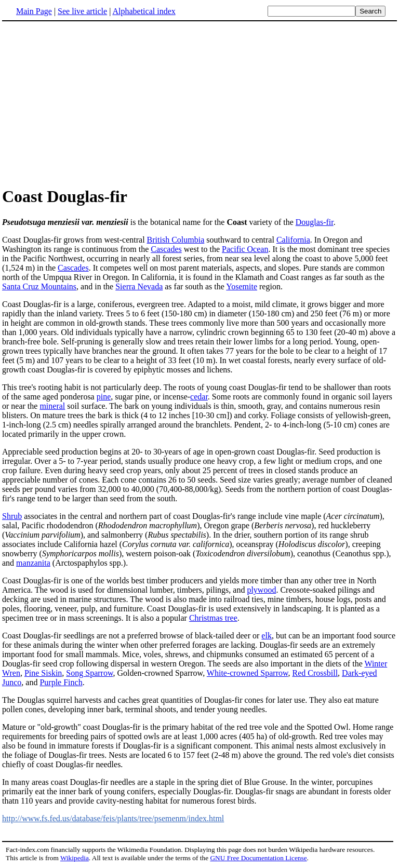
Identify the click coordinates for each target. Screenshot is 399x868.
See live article (82, 11)
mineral (52, 406)
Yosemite (242, 286)
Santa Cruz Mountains (39, 286)
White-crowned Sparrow (248, 673)
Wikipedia (75, 858)
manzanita (33, 563)
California (293, 240)
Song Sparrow (89, 673)
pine (104, 397)
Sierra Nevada (139, 286)
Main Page (34, 11)
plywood (261, 590)
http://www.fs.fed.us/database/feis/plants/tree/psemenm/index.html (113, 818)
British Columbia (176, 240)
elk (267, 636)
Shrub (12, 516)
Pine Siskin (43, 673)
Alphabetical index (144, 11)
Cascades (166, 249)
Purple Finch (61, 682)
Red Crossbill (315, 673)
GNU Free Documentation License (258, 858)
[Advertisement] (89, 103)
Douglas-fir (315, 222)
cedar (199, 397)
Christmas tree (213, 618)
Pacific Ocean (245, 249)
